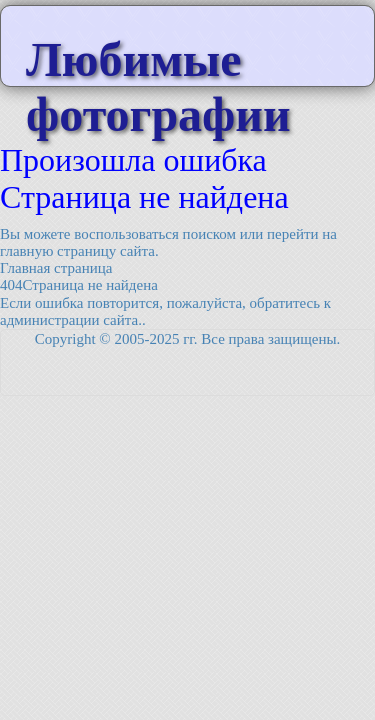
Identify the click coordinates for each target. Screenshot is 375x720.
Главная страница (56, 268)
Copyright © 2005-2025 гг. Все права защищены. (188, 339)
